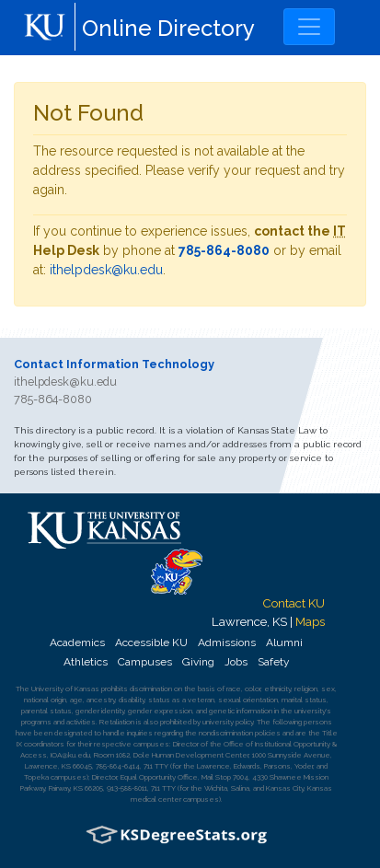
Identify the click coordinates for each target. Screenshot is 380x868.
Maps (310, 621)
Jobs (236, 662)
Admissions (227, 642)
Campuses (145, 662)
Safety (273, 662)
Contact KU (294, 603)
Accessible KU (151, 642)
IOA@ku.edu (70, 755)
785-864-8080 (224, 250)
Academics (77, 642)
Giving (198, 662)
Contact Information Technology (114, 364)
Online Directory (168, 28)
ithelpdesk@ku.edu (106, 270)
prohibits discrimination (137, 689)
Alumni (284, 642)
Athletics (86, 662)
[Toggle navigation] (309, 27)
